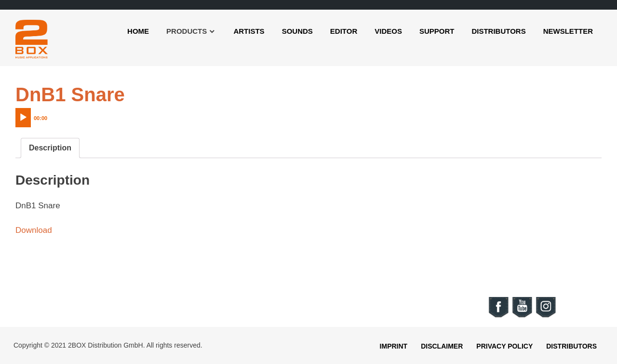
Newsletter (568, 31)
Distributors (498, 31)
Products (187, 31)
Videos (388, 31)
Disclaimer (442, 346)
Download (34, 230)
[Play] (23, 118)
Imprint (394, 346)
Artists (249, 31)
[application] (52, 115)
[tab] (50, 148)
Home (138, 31)
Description (50, 148)
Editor (344, 31)
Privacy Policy (504, 346)
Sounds (297, 31)
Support (437, 31)
